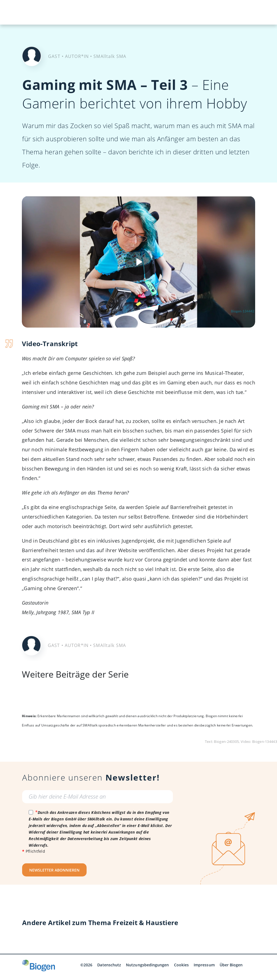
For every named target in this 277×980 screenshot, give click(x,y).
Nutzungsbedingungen (147, 965)
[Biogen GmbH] (39, 966)
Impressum (204, 965)
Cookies (182, 965)
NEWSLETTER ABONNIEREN (54, 870)
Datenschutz (109, 965)
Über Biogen (231, 965)
